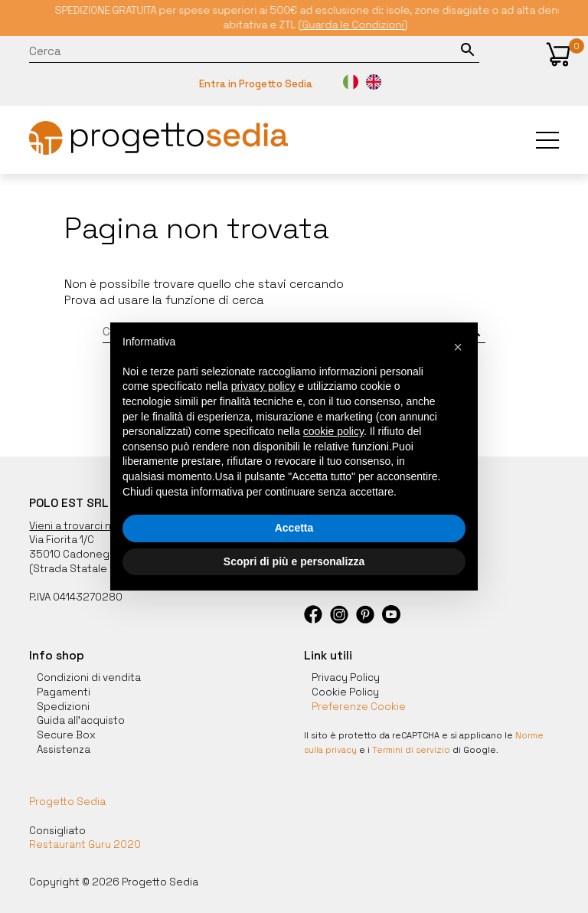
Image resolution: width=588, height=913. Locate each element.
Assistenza (64, 749)
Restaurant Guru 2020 (85, 845)
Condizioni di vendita (89, 677)
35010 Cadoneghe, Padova (97, 554)
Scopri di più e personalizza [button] (294, 561)
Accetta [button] (294, 528)
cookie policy (333, 431)
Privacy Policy (346, 677)
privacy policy (263, 386)
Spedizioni (63, 707)
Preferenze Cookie (359, 707)
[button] (558, 54)
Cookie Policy (345, 692)
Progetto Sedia (67, 802)
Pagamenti (64, 692)
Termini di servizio (411, 750)
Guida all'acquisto (81, 720)
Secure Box (66, 735)
